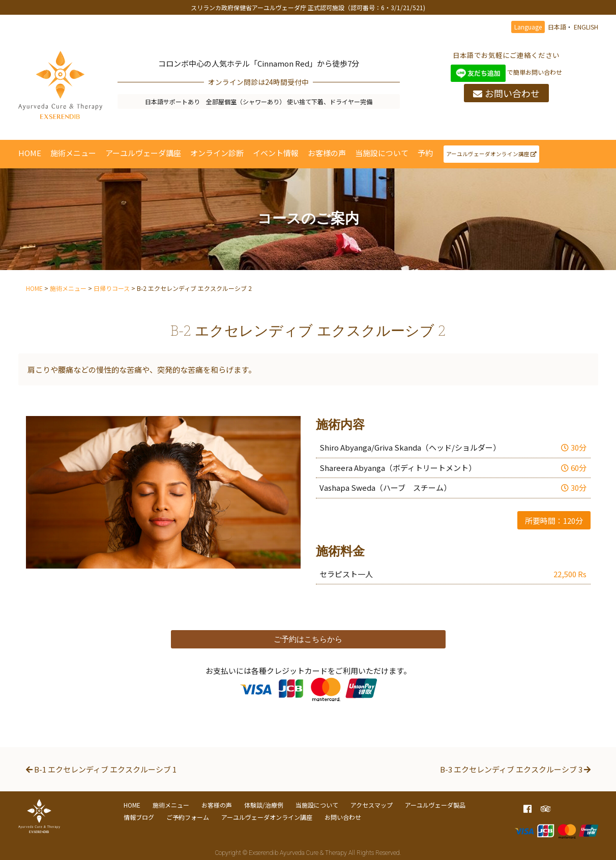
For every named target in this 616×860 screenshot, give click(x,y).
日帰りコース (112, 288)
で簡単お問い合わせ (506, 72)
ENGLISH (586, 27)
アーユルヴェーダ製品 (435, 805)
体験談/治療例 (264, 805)
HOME (30, 153)
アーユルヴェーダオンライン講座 (491, 154)
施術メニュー (73, 153)
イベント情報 (276, 153)
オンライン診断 (217, 153)
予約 (425, 153)
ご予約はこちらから (308, 639)
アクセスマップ (372, 805)
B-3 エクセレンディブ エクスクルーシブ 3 (515, 769)
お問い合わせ (506, 93)
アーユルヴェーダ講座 (143, 153)
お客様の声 (327, 153)
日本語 (557, 27)
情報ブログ (139, 817)
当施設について (382, 153)
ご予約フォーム (188, 817)
